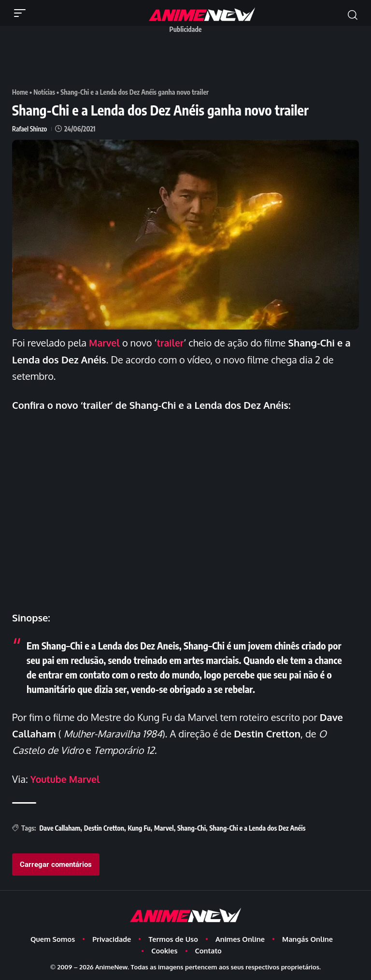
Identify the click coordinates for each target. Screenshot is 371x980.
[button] (22, 13)
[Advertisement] (188, 59)
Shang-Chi (192, 827)
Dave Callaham (60, 827)
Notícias (45, 92)
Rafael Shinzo (30, 129)
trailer (172, 343)
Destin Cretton (104, 827)
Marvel (105, 343)
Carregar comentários (56, 863)
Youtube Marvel (66, 778)
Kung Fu (139, 827)
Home (20, 92)
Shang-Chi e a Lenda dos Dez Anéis (258, 827)
